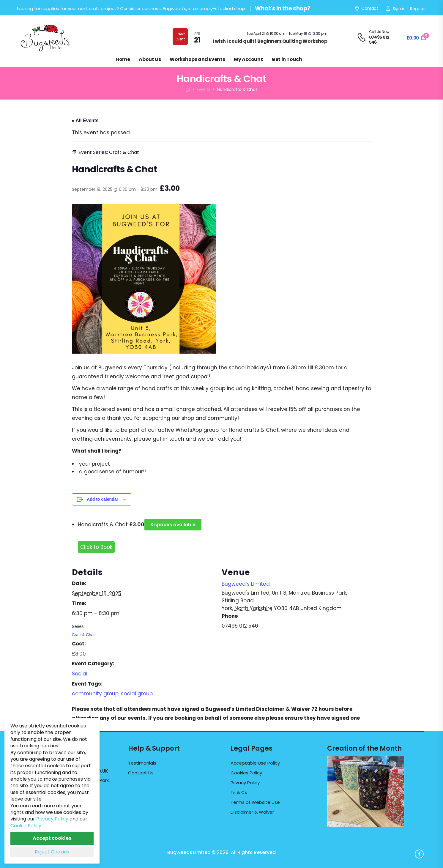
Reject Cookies (52, 852)
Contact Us (141, 773)
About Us (150, 59)
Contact (366, 9)
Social (80, 674)
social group (137, 694)
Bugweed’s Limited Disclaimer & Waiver (258, 709)
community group (95, 694)
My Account (248, 59)
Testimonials (142, 763)
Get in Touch (287, 59)
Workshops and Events (197, 59)
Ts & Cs (239, 793)
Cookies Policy (246, 773)
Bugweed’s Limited (246, 584)
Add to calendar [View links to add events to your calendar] (103, 499)
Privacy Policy (245, 783)
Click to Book (96, 547)
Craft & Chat (83, 635)
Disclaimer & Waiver (252, 812)
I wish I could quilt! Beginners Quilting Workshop (270, 41)
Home (123, 59)
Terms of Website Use (255, 802)
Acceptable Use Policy (255, 763)
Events (204, 89)
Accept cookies (52, 838)
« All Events (85, 120)
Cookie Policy (26, 826)
